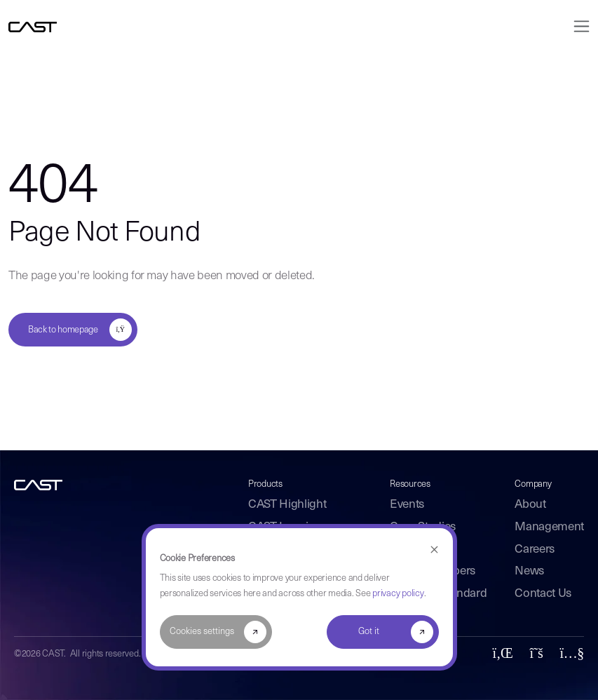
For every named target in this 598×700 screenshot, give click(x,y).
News (529, 571)
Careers (535, 550)
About (530, 505)
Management (549, 527)
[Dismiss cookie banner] (434, 550)
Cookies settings (202, 632)
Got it (369, 632)
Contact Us (543, 594)
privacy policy (398, 594)
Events (407, 505)
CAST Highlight (287, 505)
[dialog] (299, 597)
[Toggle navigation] (577, 26)
